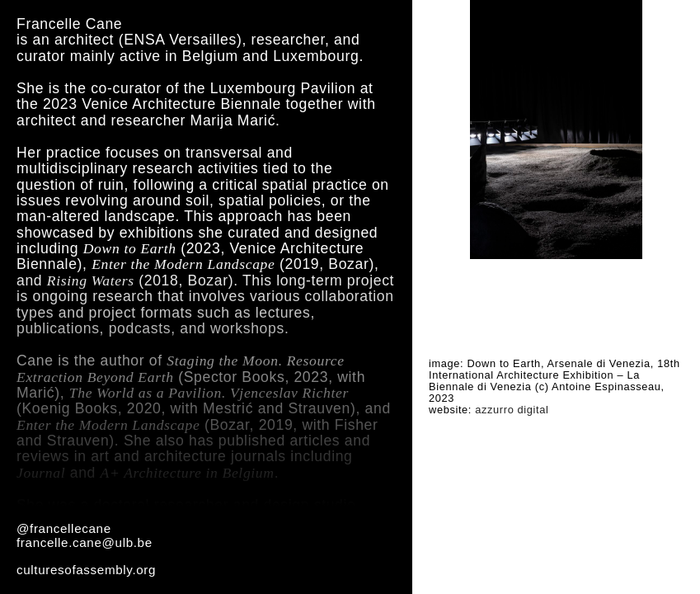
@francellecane (64, 528)
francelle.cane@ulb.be (85, 542)
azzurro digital (512, 410)
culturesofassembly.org (86, 570)
